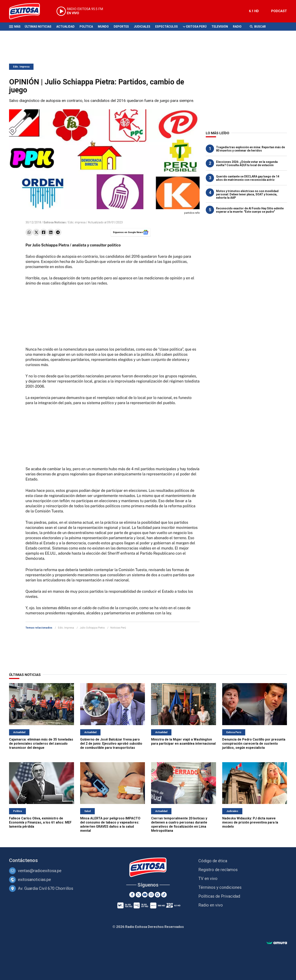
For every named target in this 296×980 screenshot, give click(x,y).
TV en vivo (208, 878)
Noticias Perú (118, 628)
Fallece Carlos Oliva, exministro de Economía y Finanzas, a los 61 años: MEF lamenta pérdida (40, 822)
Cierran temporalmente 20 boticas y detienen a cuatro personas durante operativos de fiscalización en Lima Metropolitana (179, 824)
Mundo (103, 27)
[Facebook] (132, 895)
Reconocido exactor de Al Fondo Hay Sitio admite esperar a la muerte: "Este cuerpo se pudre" (250, 210)
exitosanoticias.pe (34, 880)
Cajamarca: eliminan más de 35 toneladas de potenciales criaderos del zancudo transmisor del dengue (41, 744)
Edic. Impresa (21, 67)
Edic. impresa (77, 222)
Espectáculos (166, 27)
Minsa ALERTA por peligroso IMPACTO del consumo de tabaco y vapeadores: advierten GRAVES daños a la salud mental (110, 824)
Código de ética (213, 861)
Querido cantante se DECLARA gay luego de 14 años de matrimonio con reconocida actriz (248, 178)
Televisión (220, 27)
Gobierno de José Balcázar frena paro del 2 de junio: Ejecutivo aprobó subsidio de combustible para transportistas (111, 744)
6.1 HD (254, 11)
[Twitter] (138, 895)
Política (86, 27)
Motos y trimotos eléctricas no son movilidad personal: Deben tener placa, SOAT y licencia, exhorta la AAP (247, 194)
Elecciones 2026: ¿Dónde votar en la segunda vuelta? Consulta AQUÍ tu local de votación (247, 163)
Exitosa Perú (196, 27)
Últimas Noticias (38, 27)
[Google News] (158, 895)
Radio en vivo (211, 905)
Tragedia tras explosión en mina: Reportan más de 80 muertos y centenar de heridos (250, 149)
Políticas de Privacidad (219, 896)
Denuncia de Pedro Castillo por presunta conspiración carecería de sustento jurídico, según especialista (254, 744)
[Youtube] (145, 895)
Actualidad (65, 27)
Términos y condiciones (220, 887)
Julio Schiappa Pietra (92, 628)
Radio (237, 27)
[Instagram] (151, 895)
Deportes (121, 27)
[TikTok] (164, 895)
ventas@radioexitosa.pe (40, 871)
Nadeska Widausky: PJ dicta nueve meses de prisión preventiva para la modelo (250, 822)
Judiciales (142, 27)
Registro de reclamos (218, 870)
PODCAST (279, 11)
